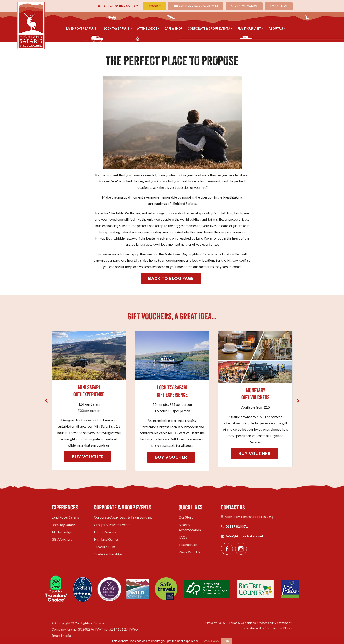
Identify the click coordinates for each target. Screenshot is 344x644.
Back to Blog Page (171, 278)
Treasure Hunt (105, 547)
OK (227, 641)
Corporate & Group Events (209, 28)
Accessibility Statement (274, 623)
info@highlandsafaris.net (245, 536)
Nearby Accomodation (190, 527)
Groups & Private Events (112, 525)
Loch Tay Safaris (117, 28)
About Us (276, 28)
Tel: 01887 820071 (121, 6)
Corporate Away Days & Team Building (123, 517)
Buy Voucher (88, 457)
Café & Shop (174, 28)
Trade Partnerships (108, 554)
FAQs (183, 537)
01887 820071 (237, 526)
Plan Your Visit (249, 28)
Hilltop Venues (105, 532)
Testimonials (188, 545)
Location (279, 6)
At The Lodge (147, 28)
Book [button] (153, 6)
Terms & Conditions (241, 623)
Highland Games (106, 539)
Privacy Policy (215, 623)
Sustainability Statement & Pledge (268, 628)
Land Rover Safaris (81, 28)
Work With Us (189, 552)
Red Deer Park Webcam (196, 6)
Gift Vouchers (244, 6)
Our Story (186, 517)
